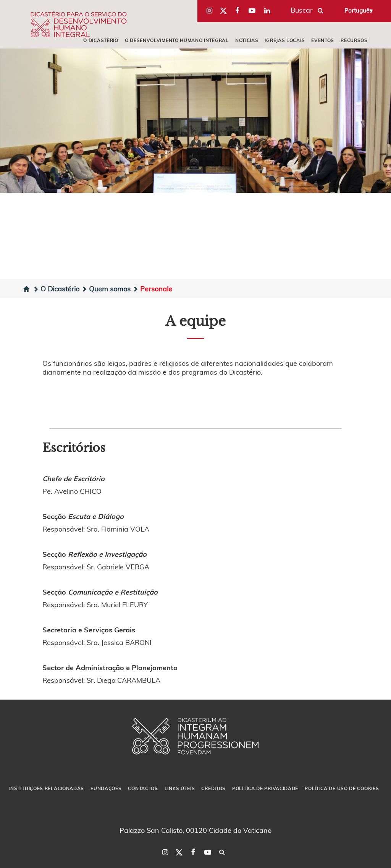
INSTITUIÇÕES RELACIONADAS (47, 788)
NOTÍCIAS (247, 40)
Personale (152, 289)
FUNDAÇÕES (106, 788)
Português (358, 10)
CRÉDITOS (213, 788)
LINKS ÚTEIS (180, 788)
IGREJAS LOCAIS (285, 40)
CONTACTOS (143, 788)
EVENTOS (323, 40)
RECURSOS (354, 40)
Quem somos (106, 289)
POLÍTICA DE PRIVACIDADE (265, 788)
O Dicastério (56, 289)
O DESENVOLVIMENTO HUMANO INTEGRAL (177, 40)
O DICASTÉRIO (101, 40)
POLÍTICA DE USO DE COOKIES (342, 788)
